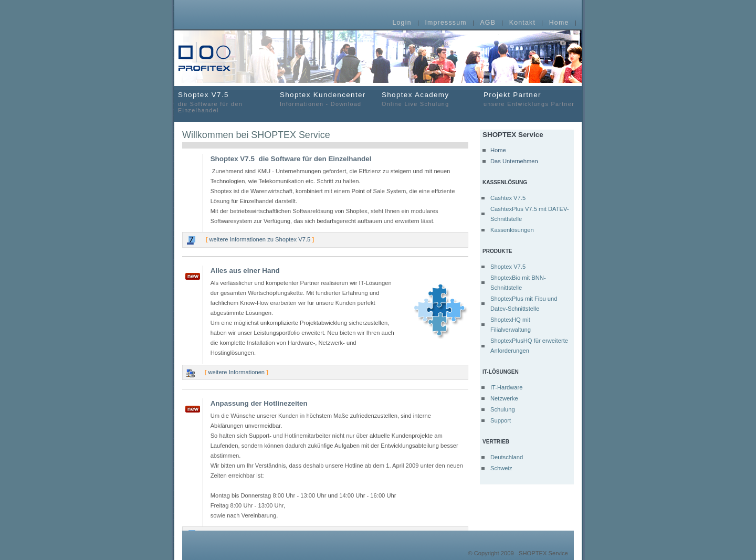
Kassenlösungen (512, 230)
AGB (488, 23)
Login (402, 23)
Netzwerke (504, 398)
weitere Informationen (237, 372)
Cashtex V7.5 (508, 198)
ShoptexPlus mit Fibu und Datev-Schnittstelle (524, 304)
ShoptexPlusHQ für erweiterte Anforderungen (529, 346)
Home (559, 23)
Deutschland (507, 457)
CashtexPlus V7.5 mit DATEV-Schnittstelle (530, 214)
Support (501, 420)
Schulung (503, 409)
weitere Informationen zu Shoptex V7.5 (260, 239)
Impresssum (445, 23)
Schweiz (501, 468)
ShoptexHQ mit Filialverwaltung (511, 325)
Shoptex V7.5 (508, 267)
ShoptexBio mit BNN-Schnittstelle (518, 283)
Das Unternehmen (514, 161)
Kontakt (522, 23)
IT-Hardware (507, 387)
